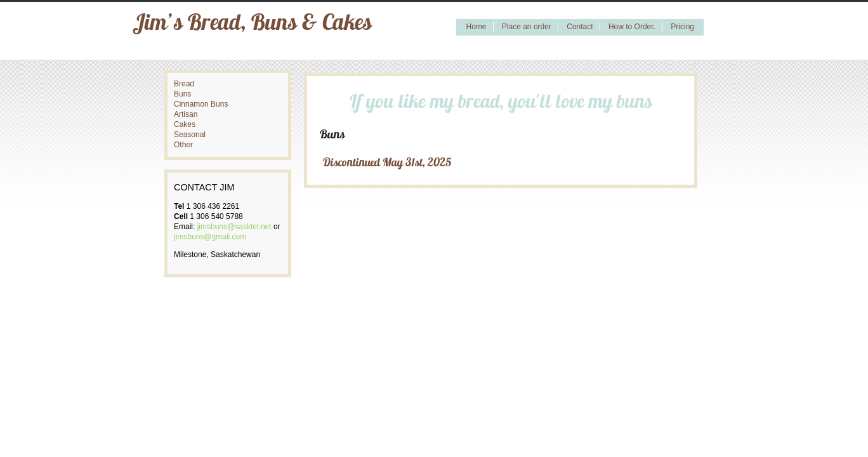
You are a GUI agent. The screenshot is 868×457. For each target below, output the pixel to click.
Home (476, 27)
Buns (182, 94)
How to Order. (632, 27)
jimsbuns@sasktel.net (234, 227)
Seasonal (190, 135)
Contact (580, 27)
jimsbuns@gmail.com (210, 237)
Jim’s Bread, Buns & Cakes (252, 24)
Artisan (186, 114)
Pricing (682, 27)
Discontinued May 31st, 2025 (387, 164)
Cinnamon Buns (201, 104)
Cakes (185, 124)
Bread (184, 84)
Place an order (527, 27)
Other (183, 145)
